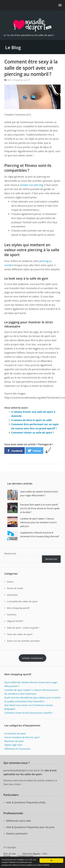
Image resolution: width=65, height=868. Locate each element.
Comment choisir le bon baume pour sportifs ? (29, 713)
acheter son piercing (31, 185)
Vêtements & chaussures (17, 749)
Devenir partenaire (17, 834)
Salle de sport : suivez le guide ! (23, 628)
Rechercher (10, 553)
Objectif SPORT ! (15, 621)
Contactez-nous (25, 856)
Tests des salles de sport (20, 634)
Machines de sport (14, 741)
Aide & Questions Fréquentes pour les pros (30, 827)
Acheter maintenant (32, 658)
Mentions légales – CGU (35, 854)
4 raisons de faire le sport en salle (31, 420)
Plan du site (10, 854)
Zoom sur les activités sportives (23, 641)
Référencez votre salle (18, 821)
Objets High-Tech (13, 745)
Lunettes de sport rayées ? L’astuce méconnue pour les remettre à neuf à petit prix (38, 522)
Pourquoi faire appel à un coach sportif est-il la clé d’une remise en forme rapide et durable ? (40, 508)
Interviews (12, 595)
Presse (7, 856)
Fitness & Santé (15, 588)
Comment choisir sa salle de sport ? (33, 433)
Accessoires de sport (15, 733)
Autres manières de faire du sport (22, 737)
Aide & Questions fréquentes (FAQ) (26, 802)
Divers (10, 582)
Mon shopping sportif (19, 80)
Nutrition (12, 615)
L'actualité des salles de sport (22, 601)
